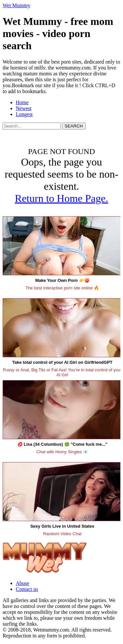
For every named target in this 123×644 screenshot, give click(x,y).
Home (22, 102)
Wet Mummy (16, 5)
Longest (24, 114)
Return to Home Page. (61, 198)
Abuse (22, 583)
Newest (24, 108)
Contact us (27, 589)
